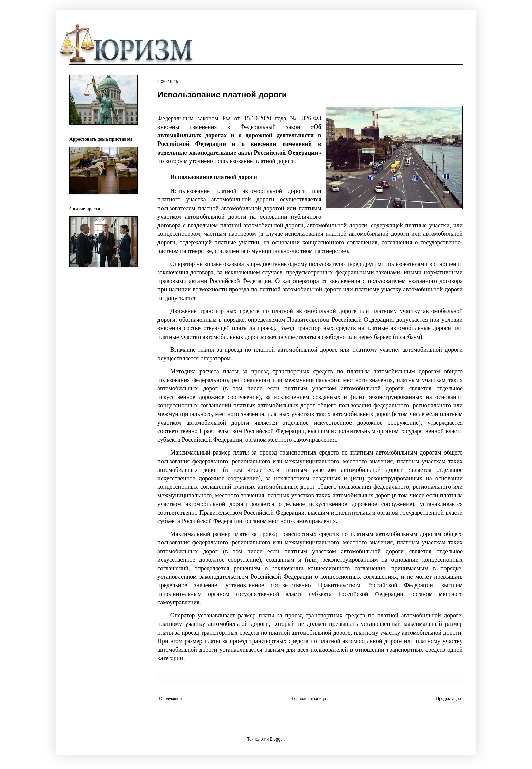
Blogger (277, 739)
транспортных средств (303, 371)
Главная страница (309, 699)
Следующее (170, 699)
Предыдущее (449, 699)
